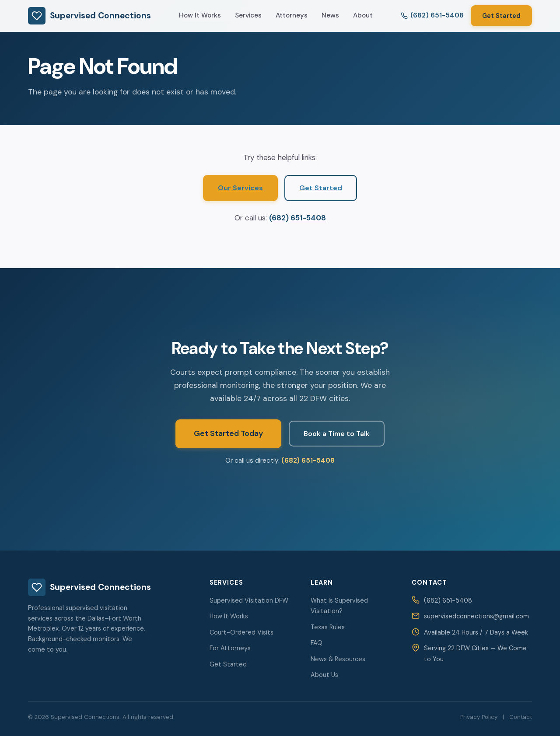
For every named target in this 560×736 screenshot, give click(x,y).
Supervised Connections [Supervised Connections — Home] (89, 16)
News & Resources (338, 659)
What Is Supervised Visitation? (339, 606)
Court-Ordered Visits (241, 632)
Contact (521, 717)
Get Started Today (228, 433)
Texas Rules (328, 627)
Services (248, 15)
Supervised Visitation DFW (249, 600)
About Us (324, 675)
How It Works (200, 15)
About (363, 15)
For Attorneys (230, 648)
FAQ (317, 643)
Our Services (240, 188)
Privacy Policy (479, 717)
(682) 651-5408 (297, 218)
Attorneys (292, 15)
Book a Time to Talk (337, 434)
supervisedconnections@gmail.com (476, 616)
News (330, 15)
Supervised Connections (89, 587)
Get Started (501, 16)
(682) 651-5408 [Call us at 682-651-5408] (432, 15)
